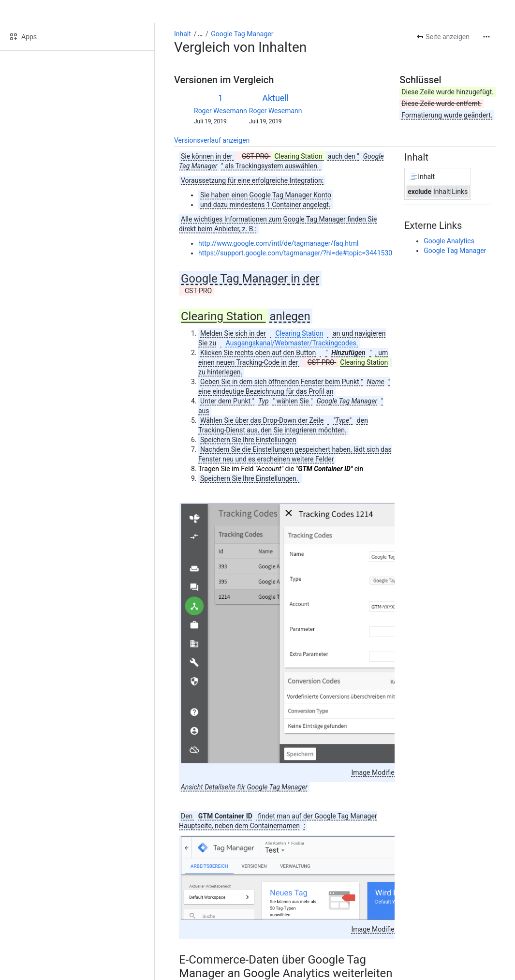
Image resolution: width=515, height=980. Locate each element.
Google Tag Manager (242, 34)
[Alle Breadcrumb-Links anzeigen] (200, 34)
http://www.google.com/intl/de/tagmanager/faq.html (278, 243)
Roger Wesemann (221, 111)
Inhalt (183, 34)
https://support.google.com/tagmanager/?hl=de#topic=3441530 (295, 253)
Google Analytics (449, 241)
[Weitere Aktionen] (486, 37)
